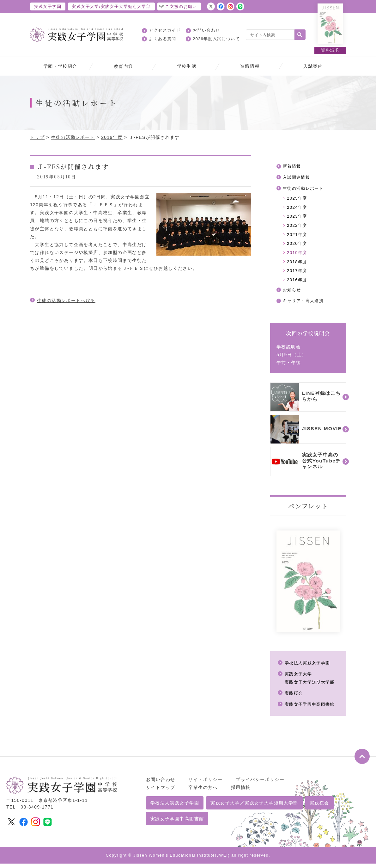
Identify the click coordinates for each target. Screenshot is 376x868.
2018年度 (298, 265)
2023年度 (298, 218)
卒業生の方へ (203, 792)
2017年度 (298, 274)
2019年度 (112, 137)
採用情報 (241, 792)
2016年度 (298, 283)
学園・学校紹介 (60, 66)
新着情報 (293, 166)
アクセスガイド (165, 30)
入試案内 (313, 66)
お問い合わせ (206, 30)
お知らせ (293, 294)
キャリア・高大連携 (305, 305)
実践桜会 (294, 697)
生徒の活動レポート (73, 137)
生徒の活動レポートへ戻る (66, 301)
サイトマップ (161, 792)
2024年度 (298, 209)
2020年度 (298, 246)
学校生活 (187, 66)
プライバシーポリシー (260, 784)
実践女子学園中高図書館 (311, 709)
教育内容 (124, 66)
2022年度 (298, 227)
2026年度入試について (216, 39)
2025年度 (298, 199)
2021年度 (298, 237)
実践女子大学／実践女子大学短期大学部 (254, 807)
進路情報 (250, 66)
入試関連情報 (297, 178)
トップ (37, 137)
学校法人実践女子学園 (309, 667)
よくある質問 (162, 39)
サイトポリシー (205, 784)
